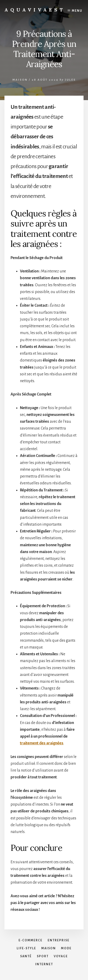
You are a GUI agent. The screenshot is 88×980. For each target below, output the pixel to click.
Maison (20, 80)
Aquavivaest (35, 10)
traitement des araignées (42, 743)
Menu (77, 11)
